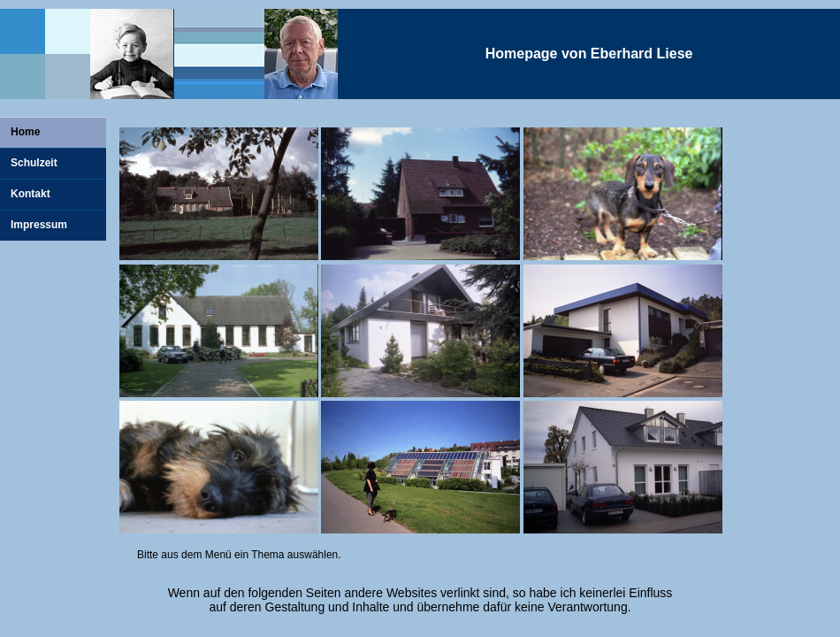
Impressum (39, 225)
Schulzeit (34, 163)
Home (25, 132)
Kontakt (31, 194)
